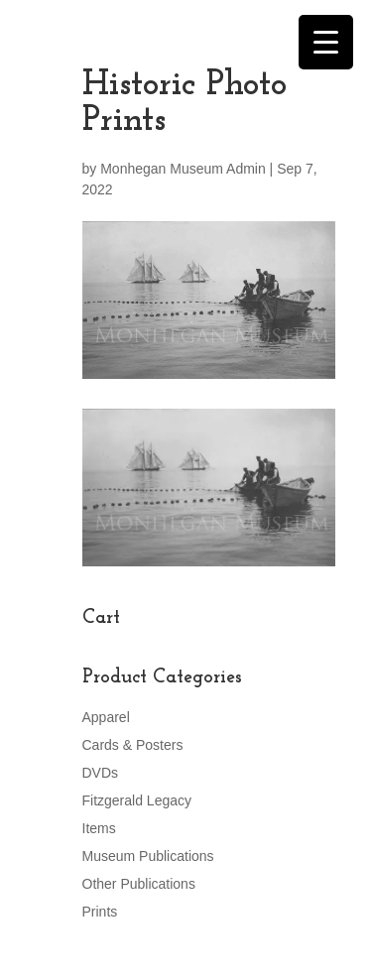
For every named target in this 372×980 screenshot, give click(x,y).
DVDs (101, 773)
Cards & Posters (133, 745)
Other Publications (139, 884)
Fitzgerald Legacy (137, 800)
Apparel (106, 717)
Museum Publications (148, 856)
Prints (100, 912)
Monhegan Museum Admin (183, 169)
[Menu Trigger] (326, 42)
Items (99, 828)
